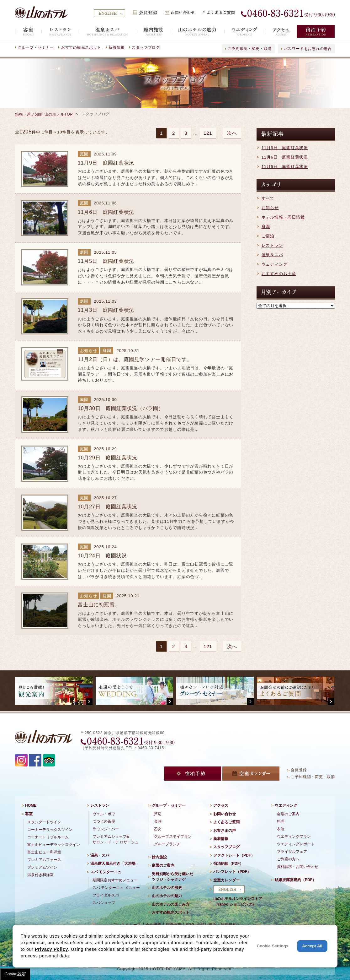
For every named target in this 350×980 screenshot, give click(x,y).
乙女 (158, 829)
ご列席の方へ (288, 859)
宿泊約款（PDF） (228, 864)
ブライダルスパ (106, 895)
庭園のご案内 (163, 865)
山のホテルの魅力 (167, 896)
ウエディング (286, 805)
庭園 (266, 227)
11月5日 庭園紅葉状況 (285, 167)
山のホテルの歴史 (167, 888)
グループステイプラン (173, 837)
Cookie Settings (273, 946)
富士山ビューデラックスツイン (54, 845)
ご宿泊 (268, 236)
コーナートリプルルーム (48, 837)
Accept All (312, 946)
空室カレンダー (226, 880)
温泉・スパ (100, 855)
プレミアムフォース (44, 860)
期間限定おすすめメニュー (115, 880)
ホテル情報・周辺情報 (283, 217)
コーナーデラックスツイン (50, 830)
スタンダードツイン (44, 822)
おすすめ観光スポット (81, 47)
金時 (158, 821)
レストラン (272, 245)
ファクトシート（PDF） (234, 855)
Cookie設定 (15, 974)
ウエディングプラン (294, 837)
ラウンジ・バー (106, 829)
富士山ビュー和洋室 (44, 852)
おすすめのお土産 (279, 274)
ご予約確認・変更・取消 (250, 49)
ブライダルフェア (292, 852)
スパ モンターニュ (106, 872)
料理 (281, 821)
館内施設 (159, 857)
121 (208, 133)
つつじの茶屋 (104, 821)
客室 (29, 814)
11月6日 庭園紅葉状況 (285, 157)
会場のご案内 (288, 814)
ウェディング (275, 264)
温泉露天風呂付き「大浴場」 (115, 864)
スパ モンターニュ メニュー (116, 888)
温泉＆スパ (272, 255)
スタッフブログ (146, 47)
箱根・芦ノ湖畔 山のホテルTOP (44, 114)
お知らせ (270, 208)
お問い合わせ (225, 814)
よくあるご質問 (226, 822)
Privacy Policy (51, 949)
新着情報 (117, 47)
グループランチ (167, 844)
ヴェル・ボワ (104, 814)
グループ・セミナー (36, 47)
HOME (31, 805)
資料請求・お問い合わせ (298, 867)
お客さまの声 (225, 831)
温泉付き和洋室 (40, 875)
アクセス (221, 805)
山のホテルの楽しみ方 (171, 904)
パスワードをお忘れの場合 (308, 49)
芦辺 (158, 814)
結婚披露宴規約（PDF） (295, 880)
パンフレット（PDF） (232, 872)
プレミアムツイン (42, 867)
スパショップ (104, 903)
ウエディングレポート (296, 844)
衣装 (281, 829)
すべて (268, 198)
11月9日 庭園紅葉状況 (285, 148)
